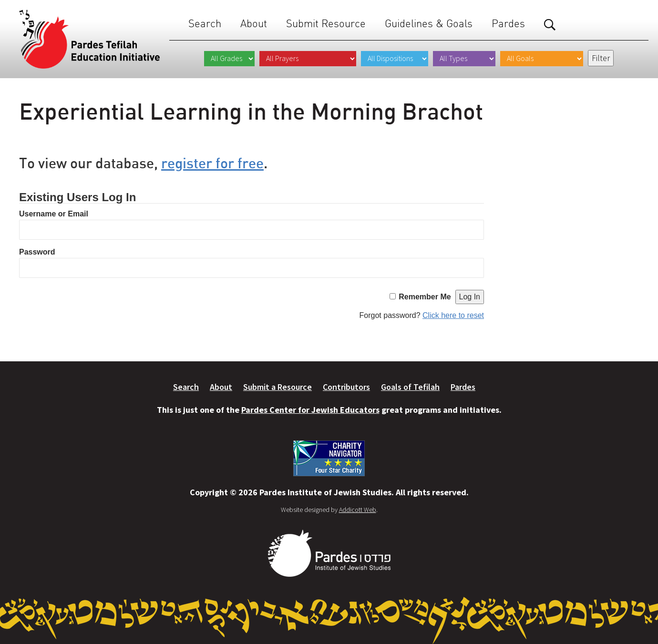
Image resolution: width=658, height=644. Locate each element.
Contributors (346, 387)
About (254, 24)
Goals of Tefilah (410, 387)
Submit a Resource (278, 387)
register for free (212, 163)
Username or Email (54, 214)
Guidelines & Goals (429, 24)
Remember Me (425, 297)
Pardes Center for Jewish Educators (310, 410)
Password (37, 252)
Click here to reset (453, 315)
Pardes (508, 24)
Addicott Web (358, 510)
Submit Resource (326, 24)
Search (205, 24)
